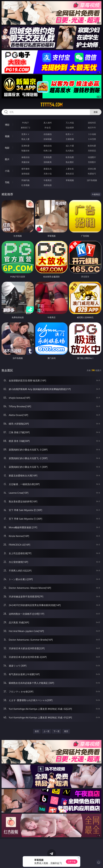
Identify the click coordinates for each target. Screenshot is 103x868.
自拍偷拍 (48, 134)
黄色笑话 (70, 174)
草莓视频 (70, 180)
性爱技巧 (92, 174)
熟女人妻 (25, 139)
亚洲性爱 (25, 146)
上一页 (46, 731)
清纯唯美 (48, 162)
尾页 (66, 731)
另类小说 (48, 174)
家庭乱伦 (48, 169)
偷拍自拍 (48, 146)
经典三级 (48, 151)
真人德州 (48, 123)
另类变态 (92, 151)
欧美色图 (70, 157)
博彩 (7, 125)
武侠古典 (92, 169)
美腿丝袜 (25, 162)
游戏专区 (92, 123)
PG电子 (26, 123)
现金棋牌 (70, 128)
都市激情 (25, 169)
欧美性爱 (92, 146)
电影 (7, 148)
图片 (7, 159)
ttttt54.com (51, 105)
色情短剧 (48, 185)
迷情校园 (25, 174)
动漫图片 (92, 157)
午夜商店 (48, 180)
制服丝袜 (25, 151)
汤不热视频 (92, 180)
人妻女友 (70, 169)
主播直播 (70, 139)
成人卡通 (70, 146)
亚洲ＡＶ (25, 134)
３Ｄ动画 (92, 134)
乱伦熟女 (70, 151)
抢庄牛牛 (92, 128)
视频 (7, 136)
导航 (7, 182)
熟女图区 (70, 162)
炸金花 (48, 128)
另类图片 (92, 162)
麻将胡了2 (25, 128)
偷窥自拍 (25, 157)
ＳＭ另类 (92, 139)
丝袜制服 (48, 139)
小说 (7, 171)
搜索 (96, 112)
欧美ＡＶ (70, 134)
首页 (37, 731)
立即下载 (72, 862)
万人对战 (70, 123)
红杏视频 (25, 185)
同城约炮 (25, 180)
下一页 (57, 731)
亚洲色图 (48, 157)
